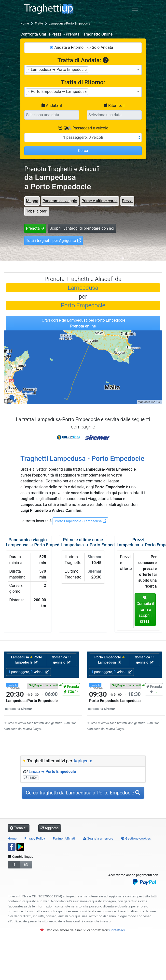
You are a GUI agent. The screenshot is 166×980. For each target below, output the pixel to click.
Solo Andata (103, 47)
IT (14, 865)
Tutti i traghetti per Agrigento (54, 241)
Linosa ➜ (52, 772)
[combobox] (83, 70)
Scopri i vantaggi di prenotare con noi (82, 228)
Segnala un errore (98, 838)
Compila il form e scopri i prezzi (145, 610)
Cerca (83, 151)
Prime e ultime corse (99, 201)
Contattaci (117, 930)
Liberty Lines (69, 436)
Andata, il (52, 106)
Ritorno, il (114, 106)
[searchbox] (91, 69)
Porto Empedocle (83, 305)
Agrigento (83, 761)
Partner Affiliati (64, 838)
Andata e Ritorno (69, 47)
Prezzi (127, 201)
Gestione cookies (136, 838)
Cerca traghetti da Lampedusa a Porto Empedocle (83, 793)
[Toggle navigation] (135, 9)
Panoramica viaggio (60, 201)
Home (25, 23)
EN (26, 865)
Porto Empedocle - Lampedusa (80, 521)
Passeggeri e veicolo (83, 128)
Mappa (32, 201)
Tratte (39, 23)
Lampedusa (83, 288)
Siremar (97, 436)
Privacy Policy (35, 838)
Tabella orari (37, 211)
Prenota (35, 228)
